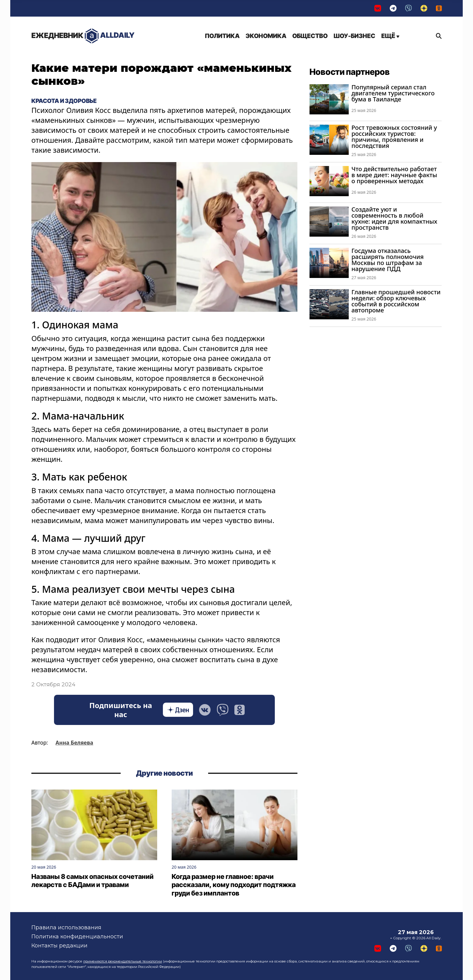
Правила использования (66, 927)
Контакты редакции (59, 946)
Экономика (266, 36)
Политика (222, 36)
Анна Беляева (74, 742)
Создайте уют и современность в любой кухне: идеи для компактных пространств (394, 218)
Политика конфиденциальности (77, 937)
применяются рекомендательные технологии (123, 961)
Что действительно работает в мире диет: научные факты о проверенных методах (394, 175)
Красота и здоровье (64, 101)
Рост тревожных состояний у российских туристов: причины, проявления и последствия (394, 137)
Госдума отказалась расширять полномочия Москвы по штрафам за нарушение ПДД (387, 260)
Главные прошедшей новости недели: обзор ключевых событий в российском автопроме (396, 301)
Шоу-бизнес (354, 36)
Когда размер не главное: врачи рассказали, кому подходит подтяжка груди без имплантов (234, 885)
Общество (310, 36)
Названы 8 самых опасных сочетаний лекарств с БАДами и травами (92, 881)
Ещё (390, 36)
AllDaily (83, 36)
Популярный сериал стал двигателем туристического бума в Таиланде (393, 93)
